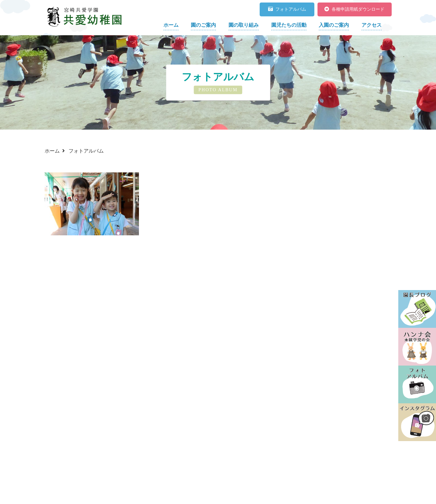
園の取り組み (244, 25)
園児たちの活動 (289, 25)
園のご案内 (203, 25)
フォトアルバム (287, 9)
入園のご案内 (334, 25)
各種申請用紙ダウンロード (354, 9)
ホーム (171, 25)
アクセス (372, 25)
